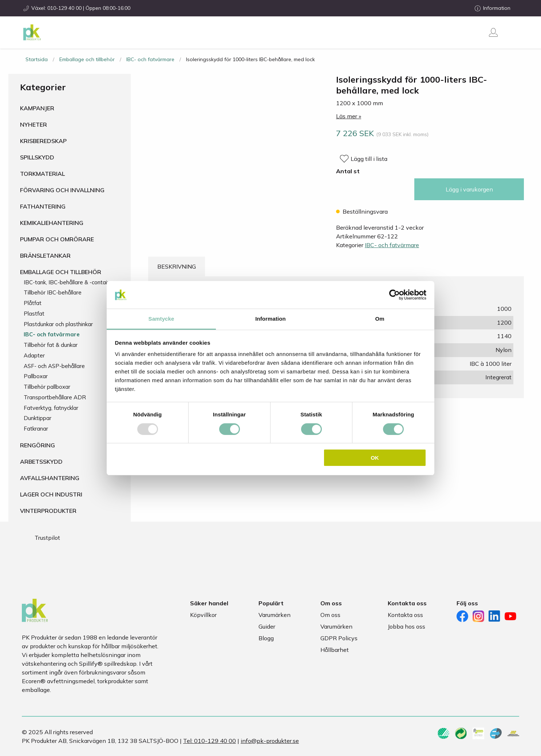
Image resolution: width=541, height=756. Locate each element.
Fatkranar (36, 429)
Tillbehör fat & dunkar (51, 345)
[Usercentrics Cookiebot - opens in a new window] (394, 295)
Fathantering (43, 206)
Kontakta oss (405, 615)
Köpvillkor (203, 615)
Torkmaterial (42, 174)
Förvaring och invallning (62, 190)
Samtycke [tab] (161, 319)
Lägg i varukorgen (469, 189)
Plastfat (34, 314)
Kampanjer (37, 108)
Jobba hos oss (406, 626)
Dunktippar (37, 418)
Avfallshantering (50, 478)
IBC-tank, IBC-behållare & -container (69, 282)
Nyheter (33, 124)
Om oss (330, 615)
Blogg (266, 638)
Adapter (34, 355)
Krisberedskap (43, 141)
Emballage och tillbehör (87, 59)
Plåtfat (33, 303)
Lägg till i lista (369, 159)
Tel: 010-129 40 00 (210, 741)
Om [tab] (380, 319)
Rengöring (37, 445)
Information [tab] (270, 319)
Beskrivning (177, 266)
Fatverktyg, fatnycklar (51, 408)
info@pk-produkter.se (270, 741)
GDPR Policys (339, 638)
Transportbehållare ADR (55, 397)
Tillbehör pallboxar (47, 387)
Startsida (37, 59)
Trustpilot (47, 538)
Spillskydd (37, 157)
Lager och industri (51, 494)
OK (375, 458)
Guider (267, 626)
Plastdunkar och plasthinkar (58, 324)
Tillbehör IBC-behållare (53, 292)
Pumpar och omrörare (57, 239)
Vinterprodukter (48, 511)
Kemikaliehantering (52, 223)
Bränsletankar (45, 256)
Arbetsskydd (41, 462)
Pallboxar (36, 376)
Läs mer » (349, 116)
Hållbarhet (335, 650)
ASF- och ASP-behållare (54, 366)
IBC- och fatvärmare (150, 59)
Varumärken (275, 615)
